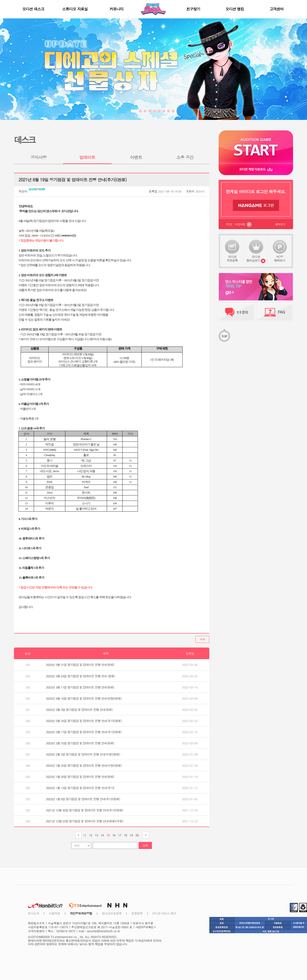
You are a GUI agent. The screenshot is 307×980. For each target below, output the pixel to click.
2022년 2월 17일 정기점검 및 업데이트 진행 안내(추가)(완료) (84, 732)
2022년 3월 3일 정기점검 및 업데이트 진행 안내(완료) (79, 710)
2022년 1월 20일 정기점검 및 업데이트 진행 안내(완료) (80, 777)
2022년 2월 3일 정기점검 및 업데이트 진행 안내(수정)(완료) (83, 754)
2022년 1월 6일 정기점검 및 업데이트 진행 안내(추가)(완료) (83, 799)
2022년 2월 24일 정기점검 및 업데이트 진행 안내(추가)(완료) (84, 721)
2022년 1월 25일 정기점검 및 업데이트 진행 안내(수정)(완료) (84, 765)
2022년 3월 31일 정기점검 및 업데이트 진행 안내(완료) (80, 665)
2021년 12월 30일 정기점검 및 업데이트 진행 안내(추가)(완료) (85, 810)
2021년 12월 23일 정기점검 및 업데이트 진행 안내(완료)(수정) (85, 821)
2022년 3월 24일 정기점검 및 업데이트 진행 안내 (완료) (81, 676)
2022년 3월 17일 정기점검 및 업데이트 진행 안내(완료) (80, 687)
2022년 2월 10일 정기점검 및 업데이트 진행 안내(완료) (80, 743)
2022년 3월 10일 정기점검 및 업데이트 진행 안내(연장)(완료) (84, 698)
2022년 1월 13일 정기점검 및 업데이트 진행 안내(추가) (80, 788)
